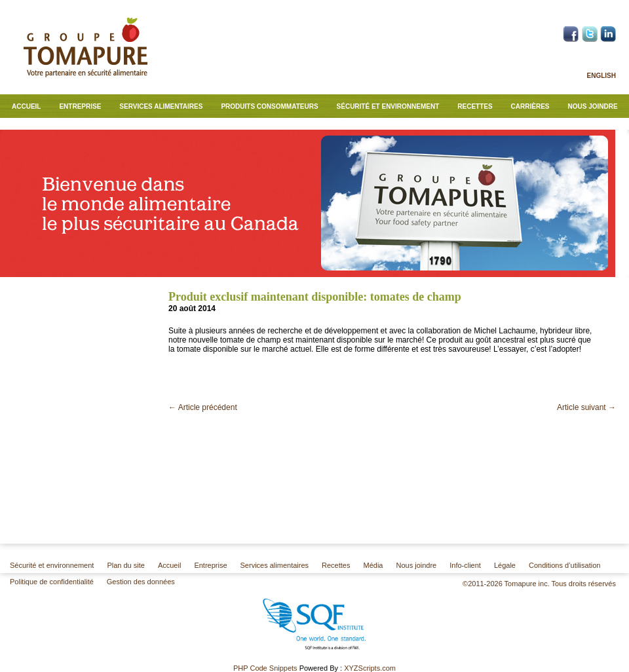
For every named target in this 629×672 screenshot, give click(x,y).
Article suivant (586, 407)
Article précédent (203, 407)
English (601, 76)
